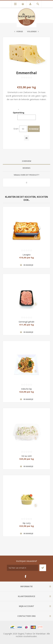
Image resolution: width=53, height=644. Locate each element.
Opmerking (19, 113)
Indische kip (26, 389)
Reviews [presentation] (26, 168)
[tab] (26, 161)
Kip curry (27, 523)
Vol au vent (27, 456)
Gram (16, 129)
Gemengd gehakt (26, 322)
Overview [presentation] (27, 161)
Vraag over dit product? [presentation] (26, 175)
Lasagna (26, 255)
